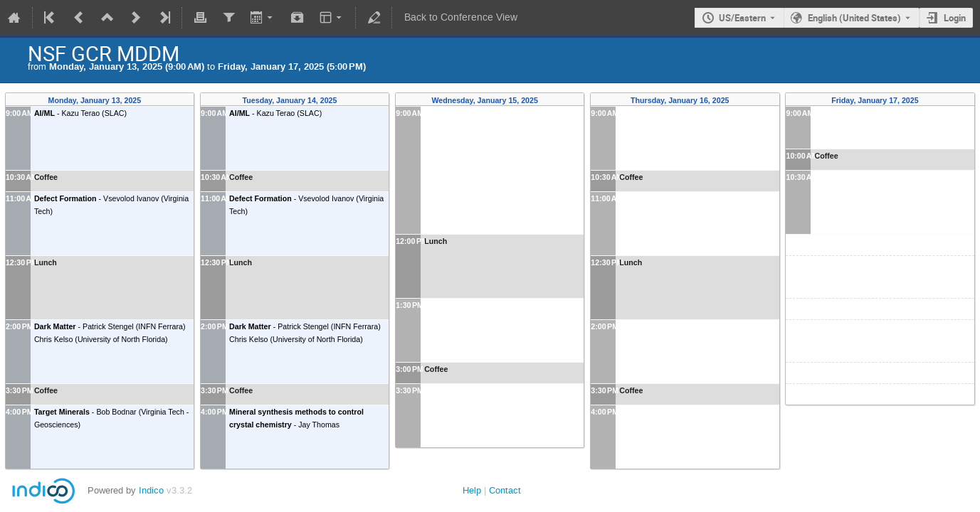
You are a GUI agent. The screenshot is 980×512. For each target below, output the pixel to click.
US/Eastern (742, 18)
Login (955, 18)
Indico (151, 490)
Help (472, 490)
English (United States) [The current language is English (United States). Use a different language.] (854, 18)
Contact (505, 490)
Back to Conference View (461, 17)
